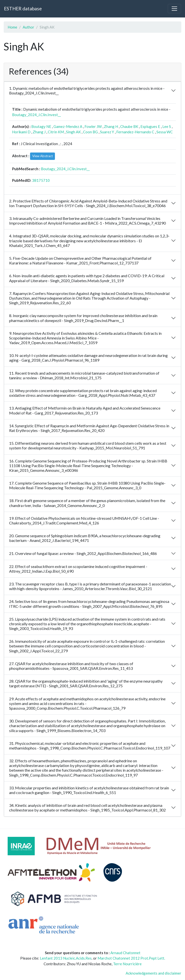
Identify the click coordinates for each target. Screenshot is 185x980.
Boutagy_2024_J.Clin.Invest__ (36, 115)
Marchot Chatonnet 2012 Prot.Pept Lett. (131, 958)
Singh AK (73, 132)
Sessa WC (165, 132)
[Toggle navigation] (174, 9)
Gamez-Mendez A (68, 126)
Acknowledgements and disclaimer (153, 973)
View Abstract (42, 156)
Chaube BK (129, 126)
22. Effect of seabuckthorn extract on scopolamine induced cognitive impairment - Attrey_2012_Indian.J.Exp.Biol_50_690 (78, 569)
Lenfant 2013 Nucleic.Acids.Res (66, 958)
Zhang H (111, 126)
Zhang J (39, 132)
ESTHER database (23, 8)
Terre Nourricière (127, 964)
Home (12, 27)
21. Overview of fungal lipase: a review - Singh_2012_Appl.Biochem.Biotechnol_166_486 (83, 553)
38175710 (41, 180)
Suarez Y (107, 132)
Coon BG (90, 132)
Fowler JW (93, 126)
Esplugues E (150, 126)
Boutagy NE (41, 126)
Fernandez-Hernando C (135, 132)
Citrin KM (56, 132)
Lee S (167, 126)
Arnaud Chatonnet (125, 953)
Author (28, 27)
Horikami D (21, 132)
